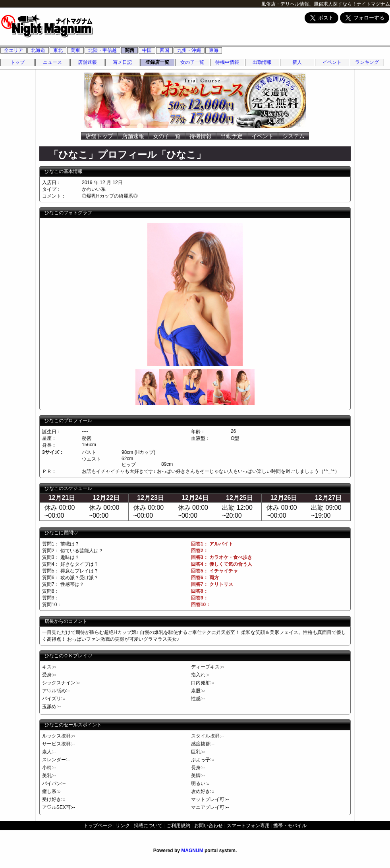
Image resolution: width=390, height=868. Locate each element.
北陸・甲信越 (102, 50)
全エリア (14, 50)
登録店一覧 (157, 62)
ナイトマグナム (373, 4)
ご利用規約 (178, 826)
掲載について (148, 826)
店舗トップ (99, 136)
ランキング (367, 62)
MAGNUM (192, 851)
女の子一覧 (192, 62)
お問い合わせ (209, 826)
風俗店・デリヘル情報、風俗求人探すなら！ (309, 4)
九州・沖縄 (189, 50)
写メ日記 (122, 62)
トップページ (98, 826)
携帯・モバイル (290, 826)
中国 (147, 50)
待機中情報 (227, 62)
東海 (214, 50)
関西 (129, 50)
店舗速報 (87, 62)
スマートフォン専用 (248, 826)
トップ (17, 62)
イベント (332, 62)
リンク (123, 826)
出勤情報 (262, 62)
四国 (164, 50)
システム (293, 136)
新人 (297, 62)
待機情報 (201, 136)
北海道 (38, 50)
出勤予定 (232, 136)
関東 (75, 50)
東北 (58, 50)
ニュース (52, 62)
